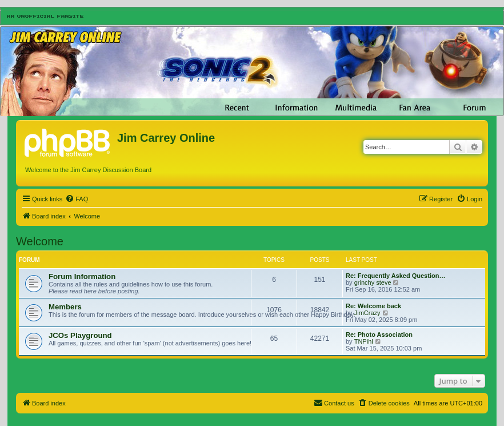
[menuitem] (77, 199)
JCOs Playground (80, 335)
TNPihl (364, 341)
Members (65, 307)
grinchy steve (373, 282)
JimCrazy (367, 313)
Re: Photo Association (379, 335)
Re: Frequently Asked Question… (395, 276)
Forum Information (82, 276)
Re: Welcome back (373, 306)
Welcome (40, 241)
